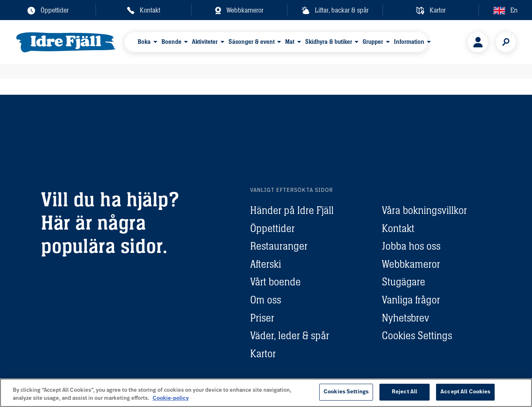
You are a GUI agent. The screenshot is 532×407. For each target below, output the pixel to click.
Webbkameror (411, 264)
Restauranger (279, 246)
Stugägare (404, 282)
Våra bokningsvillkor (424, 210)
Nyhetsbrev (406, 318)
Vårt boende (275, 282)
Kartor (263, 354)
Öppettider (272, 228)
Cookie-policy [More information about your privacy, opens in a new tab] (171, 398)
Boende (171, 42)
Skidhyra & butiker (329, 42)
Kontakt (398, 228)
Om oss (266, 300)
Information (409, 42)
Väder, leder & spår (290, 336)
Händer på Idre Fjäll (292, 210)
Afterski (266, 264)
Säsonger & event (252, 42)
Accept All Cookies (465, 392)
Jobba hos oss (411, 246)
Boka (144, 42)
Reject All (405, 392)
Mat (290, 42)
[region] (266, 393)
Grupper (373, 42)
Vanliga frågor (411, 300)
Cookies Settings (417, 336)
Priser (262, 318)
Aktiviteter (205, 42)
